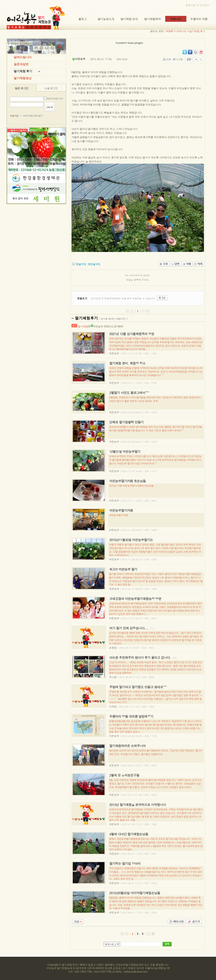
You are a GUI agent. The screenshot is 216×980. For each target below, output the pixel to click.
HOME (170, 31)
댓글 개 (81, 264)
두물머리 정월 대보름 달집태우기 (131, 716)
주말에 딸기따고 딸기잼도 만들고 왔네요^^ (138, 687)
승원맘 (113, 648)
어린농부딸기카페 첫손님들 (128, 481)
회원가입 (191, 5)
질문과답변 (21, 64)
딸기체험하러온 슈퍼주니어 (128, 746)
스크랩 (178, 59)
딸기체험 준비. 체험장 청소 (127, 363)
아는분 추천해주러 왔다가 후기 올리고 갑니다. (140, 657)
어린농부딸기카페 (121, 510)
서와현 (113, 706)
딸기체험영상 (23, 78)
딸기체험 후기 (197, 31)
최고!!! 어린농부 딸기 (123, 569)
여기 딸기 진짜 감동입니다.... (129, 628)
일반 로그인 (21, 88)
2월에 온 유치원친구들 (124, 775)
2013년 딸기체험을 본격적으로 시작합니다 (138, 805)
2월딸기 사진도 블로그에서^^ (129, 393)
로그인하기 (203, 5)
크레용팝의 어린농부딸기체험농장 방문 (135, 599)
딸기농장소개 (106, 19)
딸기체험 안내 (129, 19)
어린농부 (97, 326)
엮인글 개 (94, 264)
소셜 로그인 (51, 88)
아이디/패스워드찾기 (33, 116)
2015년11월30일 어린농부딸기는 (131, 540)
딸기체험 (83, 326)
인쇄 (167, 59)
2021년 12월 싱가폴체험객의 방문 (132, 334)
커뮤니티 (176, 19)
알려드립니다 (23, 57)
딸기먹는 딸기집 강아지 (125, 863)
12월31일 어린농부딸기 (125, 451)
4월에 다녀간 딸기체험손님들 (129, 834)
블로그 (83, 19)
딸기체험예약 (153, 19)
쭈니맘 (113, 677)
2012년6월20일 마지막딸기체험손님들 (135, 893)
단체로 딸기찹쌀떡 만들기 (127, 422)
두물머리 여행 (199, 19)
